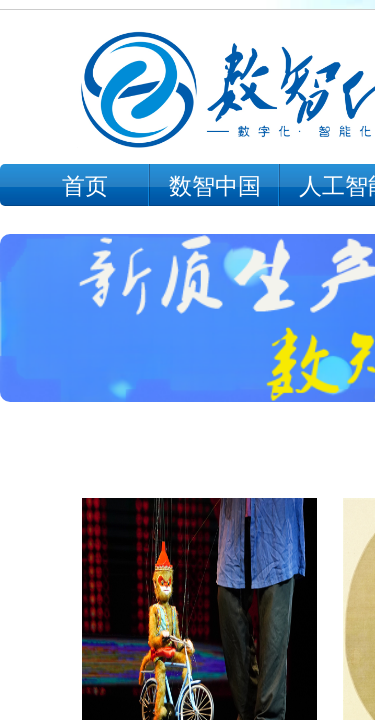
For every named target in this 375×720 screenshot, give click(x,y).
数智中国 (215, 186)
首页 (85, 186)
